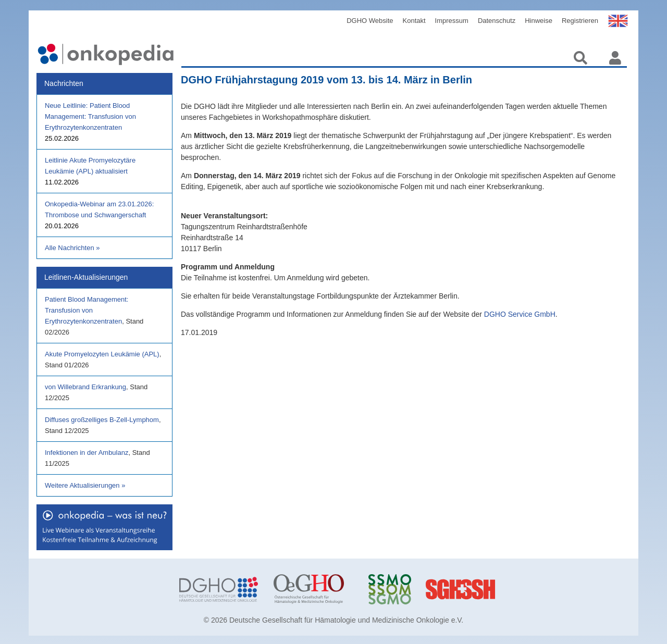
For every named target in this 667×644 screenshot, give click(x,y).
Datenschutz (497, 21)
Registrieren (580, 21)
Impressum (452, 21)
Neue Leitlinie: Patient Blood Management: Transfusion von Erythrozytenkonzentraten (90, 116)
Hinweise (539, 21)
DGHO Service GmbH (520, 314)
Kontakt (414, 21)
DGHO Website (370, 21)
